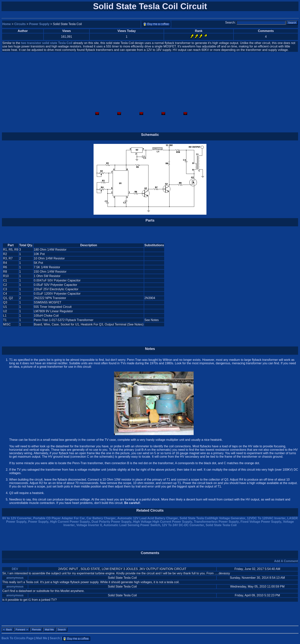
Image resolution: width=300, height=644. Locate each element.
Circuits (20, 24)
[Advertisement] (150, 82)
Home (7, 24)
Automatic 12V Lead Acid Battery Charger (148, 518)
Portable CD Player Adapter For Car (59, 518)
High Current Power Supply (70, 522)
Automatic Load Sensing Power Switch (132, 525)
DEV (15, 569)
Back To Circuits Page (18, 638)
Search (55, 638)
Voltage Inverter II (89, 525)
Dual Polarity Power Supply (112, 522)
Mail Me (42, 638)
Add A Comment (286, 561)
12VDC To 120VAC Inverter (266, 518)
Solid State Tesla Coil (221, 525)
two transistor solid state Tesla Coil (47, 43)
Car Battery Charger (101, 518)
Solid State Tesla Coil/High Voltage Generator (212, 518)
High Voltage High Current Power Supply (163, 522)
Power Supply (39, 24)
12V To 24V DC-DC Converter (183, 525)
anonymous (15, 578)
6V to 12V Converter (17, 518)
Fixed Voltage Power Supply (261, 522)
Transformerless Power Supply (216, 522)
